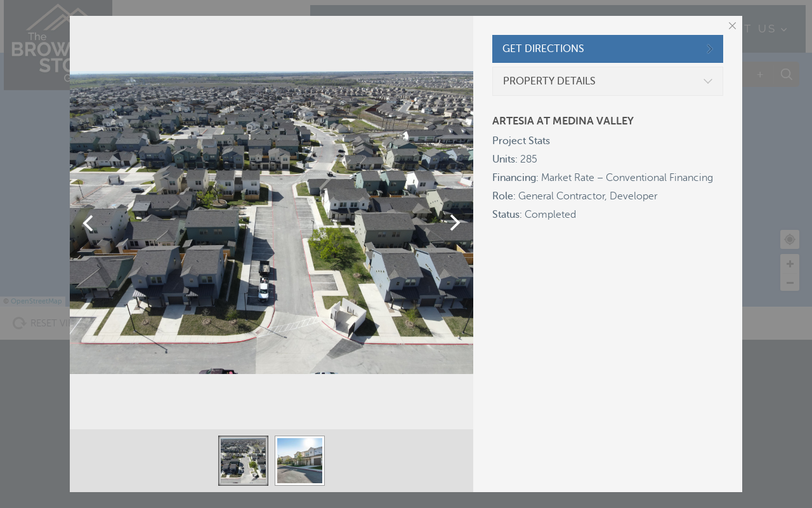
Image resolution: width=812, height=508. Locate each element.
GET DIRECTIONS (543, 49)
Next (455, 223)
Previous (88, 223)
